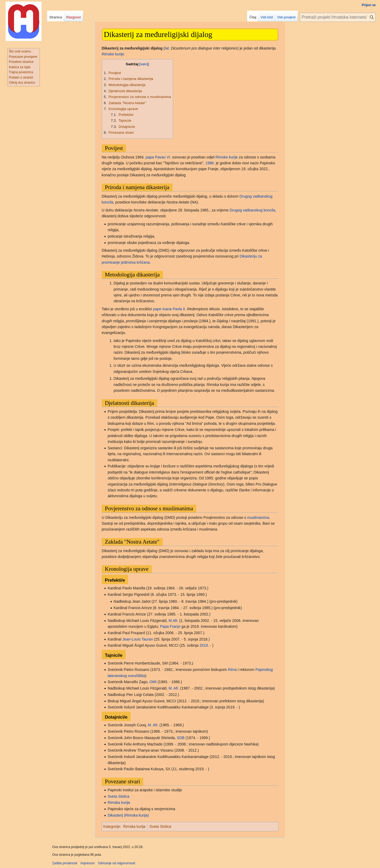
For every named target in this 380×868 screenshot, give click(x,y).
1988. (210, 163)
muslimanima (258, 517)
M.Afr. (173, 621)
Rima (232, 670)
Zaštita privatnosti (65, 863)
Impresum (87, 863)
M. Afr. (174, 688)
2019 (204, 645)
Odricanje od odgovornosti (116, 863)
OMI (153, 682)
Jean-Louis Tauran (138, 639)
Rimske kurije (113, 54)
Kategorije (112, 826)
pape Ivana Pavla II (169, 309)
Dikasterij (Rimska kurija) (128, 815)
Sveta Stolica (119, 796)
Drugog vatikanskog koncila (252, 210)
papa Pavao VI (158, 157)
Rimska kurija (119, 802)
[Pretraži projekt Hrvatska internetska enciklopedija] (338, 17)
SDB (181, 738)
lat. (167, 48)
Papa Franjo (170, 626)
